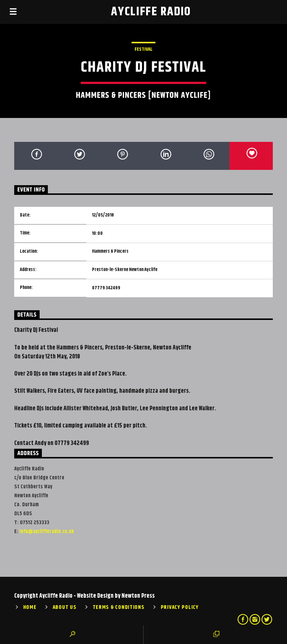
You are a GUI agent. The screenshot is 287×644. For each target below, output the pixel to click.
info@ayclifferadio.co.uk (47, 532)
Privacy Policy (180, 607)
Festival (143, 49)
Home (30, 607)
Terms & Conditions (119, 607)
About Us (65, 607)
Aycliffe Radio (151, 12)
